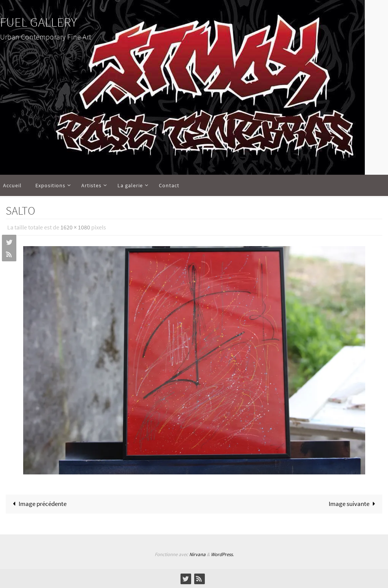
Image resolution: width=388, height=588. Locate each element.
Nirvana (197, 554)
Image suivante (354, 504)
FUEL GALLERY (38, 22)
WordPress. (222, 554)
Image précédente (38, 504)
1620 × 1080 (75, 227)
